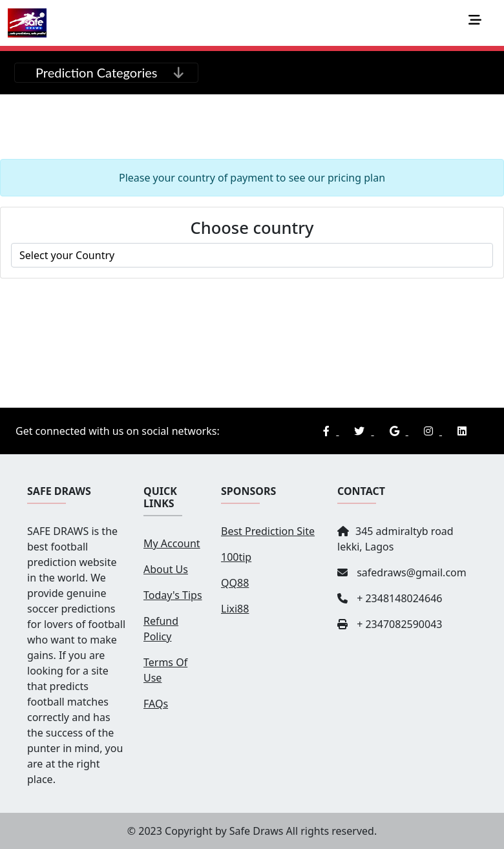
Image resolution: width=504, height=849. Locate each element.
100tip (236, 557)
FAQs (156, 704)
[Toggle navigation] (478, 23)
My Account (172, 543)
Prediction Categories (96, 72)
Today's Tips (173, 595)
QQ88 (235, 583)
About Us (166, 569)
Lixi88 (235, 609)
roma (252, 255)
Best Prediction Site (268, 531)
